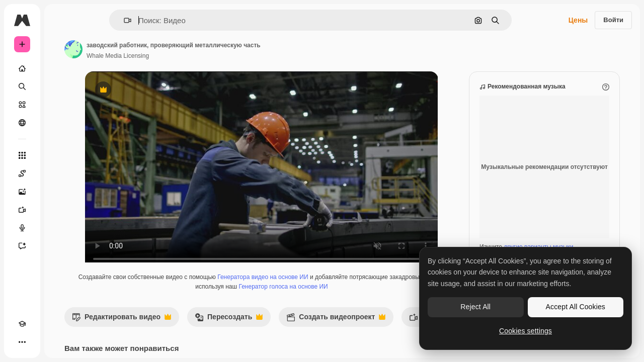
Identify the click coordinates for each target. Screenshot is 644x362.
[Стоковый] (60, 105)
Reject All (475, 307)
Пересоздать (305, 330)
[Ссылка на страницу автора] (150, 49)
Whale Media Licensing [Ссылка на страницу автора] (194, 56)
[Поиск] (60, 86)
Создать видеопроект (412, 330)
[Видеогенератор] (60, 210)
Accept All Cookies (576, 307)
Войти (613, 20)
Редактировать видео (198, 330)
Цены (578, 20)
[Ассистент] (60, 246)
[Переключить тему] (40, 342)
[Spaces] (60, 173)
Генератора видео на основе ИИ (330, 287)
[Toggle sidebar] (99, 20)
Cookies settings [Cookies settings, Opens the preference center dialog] (526, 331)
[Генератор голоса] (60, 228)
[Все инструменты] (60, 155)
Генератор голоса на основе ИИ (350, 297)
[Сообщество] (60, 123)
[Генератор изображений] (60, 192)
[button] (162, 20)
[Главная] (60, 68)
